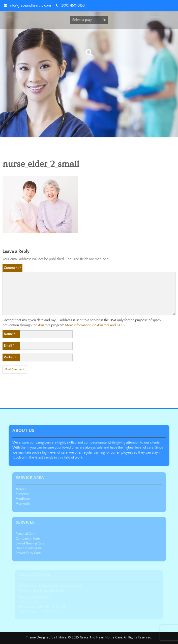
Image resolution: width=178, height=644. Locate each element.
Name (9, 334)
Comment (12, 268)
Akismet (44, 325)
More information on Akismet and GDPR (95, 325)
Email (9, 346)
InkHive (61, 638)
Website (10, 357)
